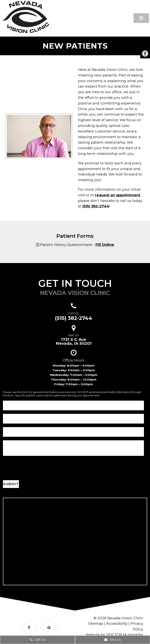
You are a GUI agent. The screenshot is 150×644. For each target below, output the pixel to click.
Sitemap (96, 624)
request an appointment (118, 195)
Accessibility (117, 624)
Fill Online (105, 245)
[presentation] (33, 469)
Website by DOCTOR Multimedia (114, 635)
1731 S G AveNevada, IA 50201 (74, 341)
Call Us (37, 640)
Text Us (113, 640)
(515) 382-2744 (96, 206)
